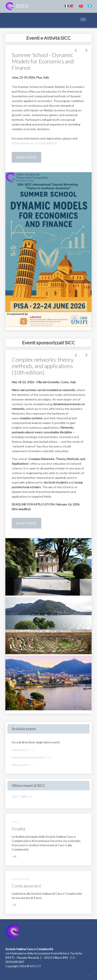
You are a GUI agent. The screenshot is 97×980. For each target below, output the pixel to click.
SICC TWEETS (22, 797)
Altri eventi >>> (22, 765)
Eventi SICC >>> (23, 750)
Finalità (18, 829)
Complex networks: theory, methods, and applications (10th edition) (43, 366)
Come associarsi (26, 886)
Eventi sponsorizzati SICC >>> (32, 757)
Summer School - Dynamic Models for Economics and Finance (43, 61)
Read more (26, 157)
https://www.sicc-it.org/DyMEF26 (34, 143)
